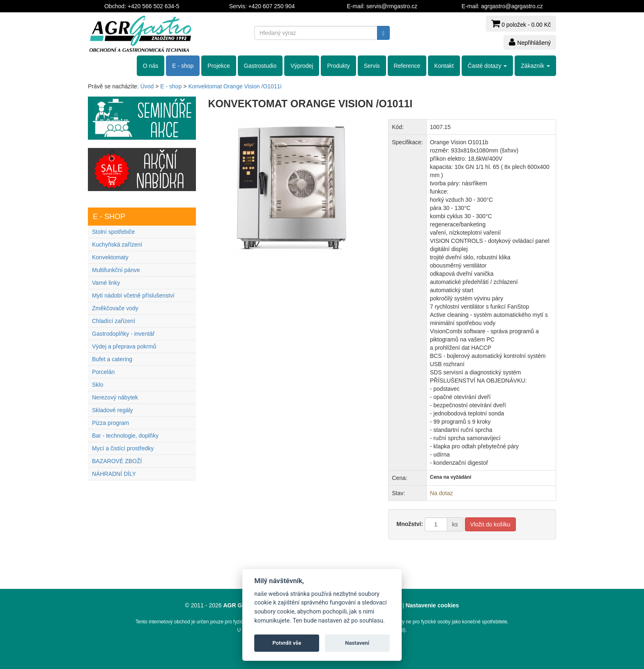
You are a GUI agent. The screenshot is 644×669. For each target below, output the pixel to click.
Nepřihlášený (530, 42)
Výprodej (302, 66)
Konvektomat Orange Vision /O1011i (235, 86)
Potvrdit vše (287, 643)
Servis (372, 66)
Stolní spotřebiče (113, 232)
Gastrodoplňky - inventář (123, 334)
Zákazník (535, 66)
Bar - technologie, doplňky (125, 436)
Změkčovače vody (115, 308)
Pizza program (110, 423)
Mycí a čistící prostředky (123, 448)
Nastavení (357, 643)
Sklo (98, 385)
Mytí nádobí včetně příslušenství (133, 295)
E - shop (183, 66)
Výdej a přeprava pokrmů (124, 346)
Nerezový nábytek (115, 397)
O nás (151, 66)
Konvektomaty (110, 257)
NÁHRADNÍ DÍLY (114, 474)
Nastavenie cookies (432, 605)
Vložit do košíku (490, 524)
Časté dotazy (488, 66)
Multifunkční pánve (116, 270)
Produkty (338, 66)
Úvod (147, 86)
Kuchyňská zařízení (117, 245)
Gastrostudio (260, 66)
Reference (407, 66)
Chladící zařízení (114, 321)
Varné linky (106, 283)
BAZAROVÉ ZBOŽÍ (117, 461)
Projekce (218, 66)
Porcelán (103, 372)
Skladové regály (113, 410)
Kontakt (444, 66)
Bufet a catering (112, 359)
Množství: (410, 524)
